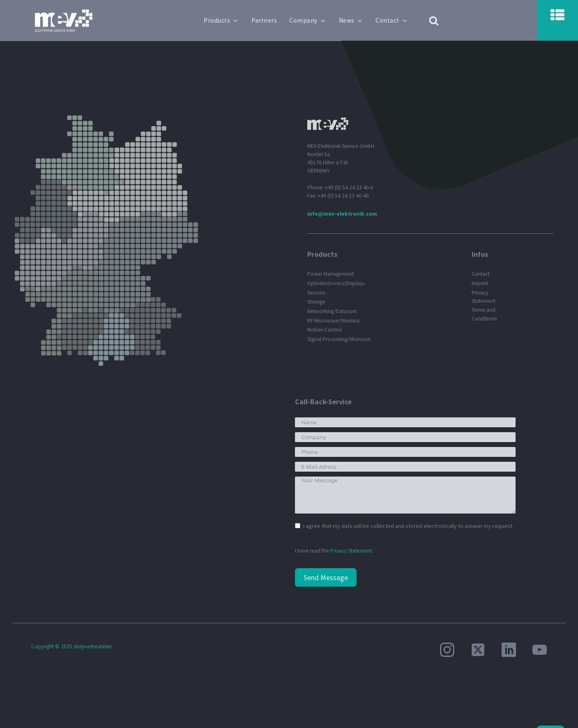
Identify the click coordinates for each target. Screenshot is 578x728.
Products (223, 20)
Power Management (330, 274)
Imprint (480, 283)
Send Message (326, 577)
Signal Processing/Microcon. (340, 339)
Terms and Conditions (484, 314)
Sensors (316, 293)
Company (309, 20)
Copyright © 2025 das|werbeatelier (72, 646)
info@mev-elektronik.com (342, 214)
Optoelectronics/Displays (336, 283)
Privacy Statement (484, 297)
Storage (316, 302)
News (352, 20)
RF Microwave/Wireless (333, 321)
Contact (393, 20)
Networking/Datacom (332, 311)
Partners (266, 20)
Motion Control (325, 330)
